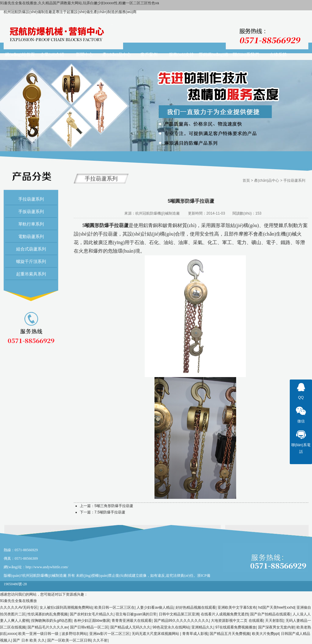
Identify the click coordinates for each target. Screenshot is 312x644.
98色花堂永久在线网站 (171, 627)
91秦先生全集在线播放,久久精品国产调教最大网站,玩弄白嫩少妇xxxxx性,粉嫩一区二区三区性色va (80, 3)
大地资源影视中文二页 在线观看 (237, 621)
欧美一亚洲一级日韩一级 (39, 634)
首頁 (246, 180)
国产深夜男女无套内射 (276, 627)
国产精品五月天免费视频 (230, 634)
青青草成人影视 (195, 634)
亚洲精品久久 (202, 627)
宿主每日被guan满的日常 (136, 614)
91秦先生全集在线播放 (18, 601)
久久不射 (100, 640)
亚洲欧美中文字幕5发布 (237, 607)
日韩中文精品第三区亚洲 (179, 614)
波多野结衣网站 (74, 634)
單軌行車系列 (31, 224)
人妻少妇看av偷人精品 (155, 607)
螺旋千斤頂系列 (31, 261)
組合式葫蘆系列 (31, 249)
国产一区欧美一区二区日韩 (69, 640)
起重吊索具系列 (31, 274)
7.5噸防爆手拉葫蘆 (110, 512)
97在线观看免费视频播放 (236, 627)
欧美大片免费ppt (266, 634)
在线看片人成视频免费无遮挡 (225, 614)
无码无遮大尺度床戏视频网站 (156, 634)
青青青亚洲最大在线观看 (132, 621)
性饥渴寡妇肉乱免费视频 (48, 614)
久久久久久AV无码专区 (19, 607)
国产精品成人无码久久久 (130, 627)
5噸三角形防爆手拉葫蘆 (114, 506)
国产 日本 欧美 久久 (29, 640)
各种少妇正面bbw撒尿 (92, 621)
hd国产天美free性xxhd (276, 607)
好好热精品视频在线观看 (196, 607)
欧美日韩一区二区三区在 (115, 607)
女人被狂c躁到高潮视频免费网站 (66, 607)
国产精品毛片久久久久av (48, 627)
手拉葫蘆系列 (31, 199)
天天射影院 (274, 621)
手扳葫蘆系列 (31, 212)
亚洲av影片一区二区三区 (110, 634)
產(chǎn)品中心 (267, 180)
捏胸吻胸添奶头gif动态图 (51, 621)
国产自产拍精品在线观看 (270, 614)
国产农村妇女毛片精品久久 (92, 614)
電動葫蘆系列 (31, 236)
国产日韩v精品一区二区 (89, 627)
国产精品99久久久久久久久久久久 (181, 621)
